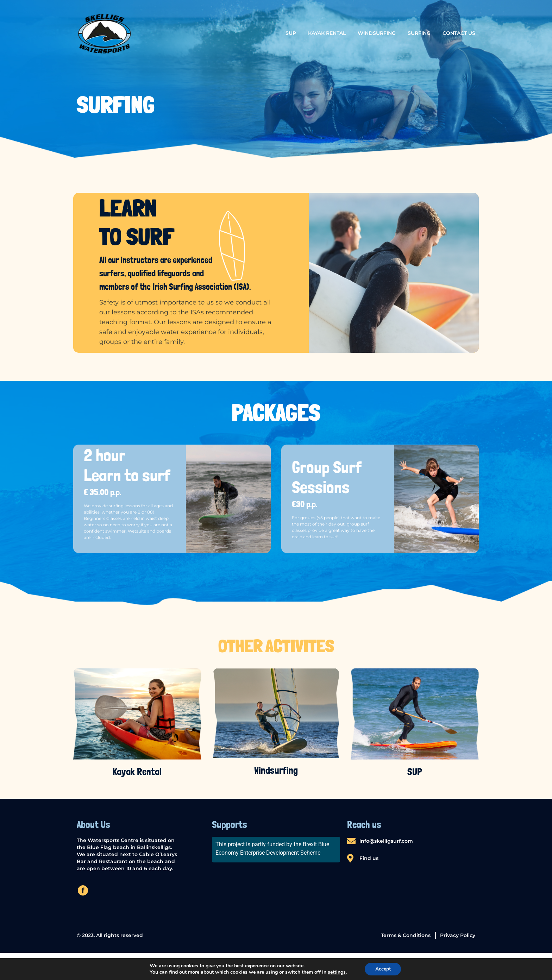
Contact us (459, 33)
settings (336, 972)
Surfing (419, 33)
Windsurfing (377, 33)
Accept (383, 969)
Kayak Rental (327, 33)
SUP (291, 33)
